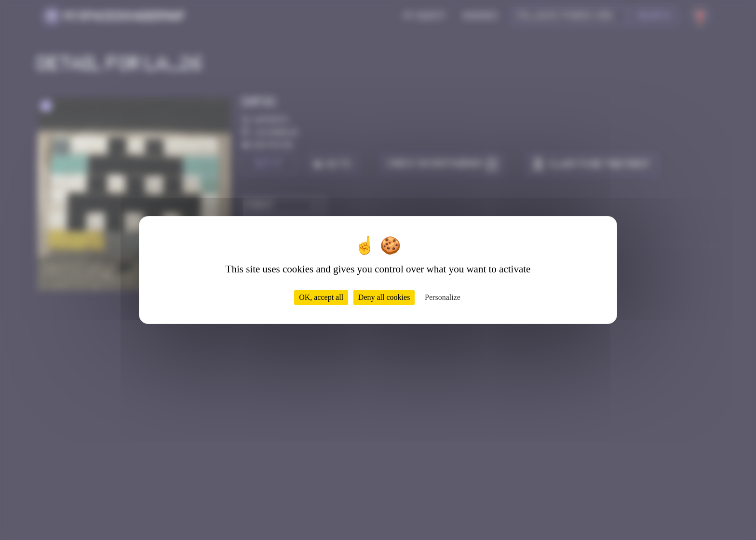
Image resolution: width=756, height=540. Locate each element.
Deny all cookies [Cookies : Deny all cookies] (384, 297)
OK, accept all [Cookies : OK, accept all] (321, 297)
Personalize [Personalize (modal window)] (443, 297)
